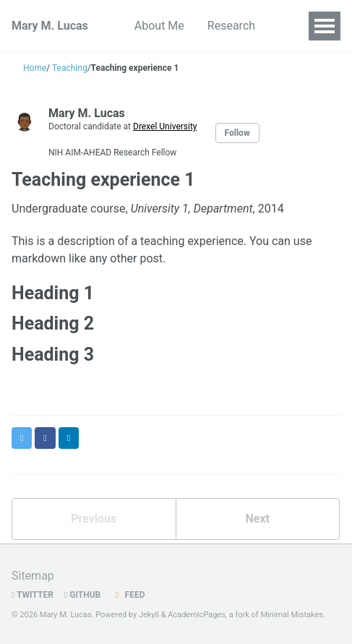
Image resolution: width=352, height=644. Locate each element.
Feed (128, 595)
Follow (237, 133)
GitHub (82, 595)
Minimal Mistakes (292, 615)
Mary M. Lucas (50, 26)
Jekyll (149, 615)
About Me (159, 26)
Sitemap (33, 576)
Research (231, 26)
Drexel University (165, 126)
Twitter (33, 595)
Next (258, 519)
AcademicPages (197, 615)
